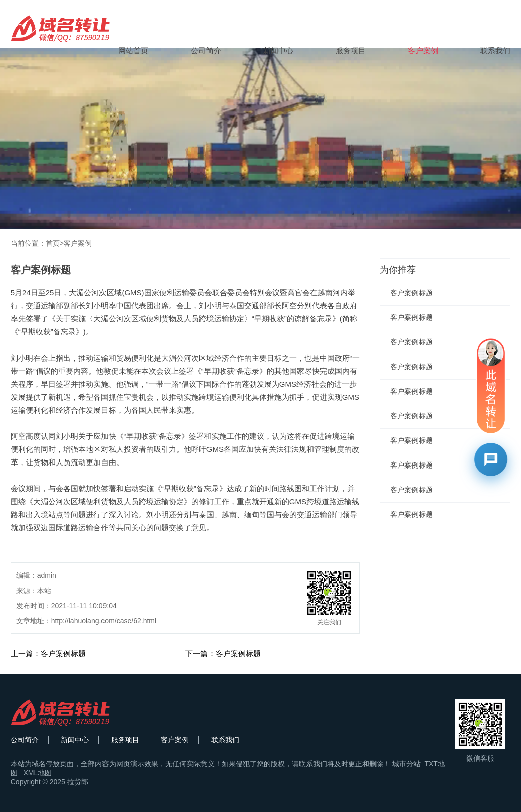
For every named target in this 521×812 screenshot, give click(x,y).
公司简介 (206, 50)
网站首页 (133, 50)
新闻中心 (278, 50)
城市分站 (406, 764)
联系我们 (495, 50)
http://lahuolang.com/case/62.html (104, 621)
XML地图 (37, 773)
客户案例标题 (411, 293)
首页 (53, 243)
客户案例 (423, 50)
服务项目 (351, 50)
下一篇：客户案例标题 (223, 654)
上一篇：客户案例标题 (48, 654)
